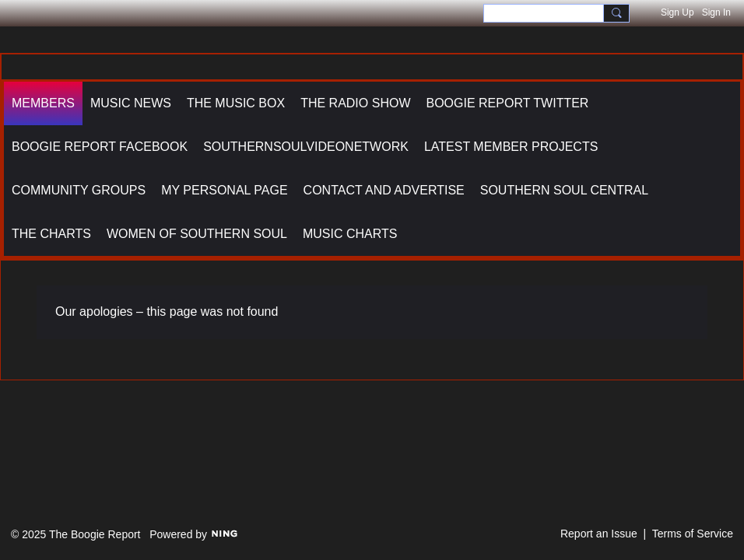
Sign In (716, 12)
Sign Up (677, 12)
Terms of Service (693, 534)
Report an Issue (599, 534)
